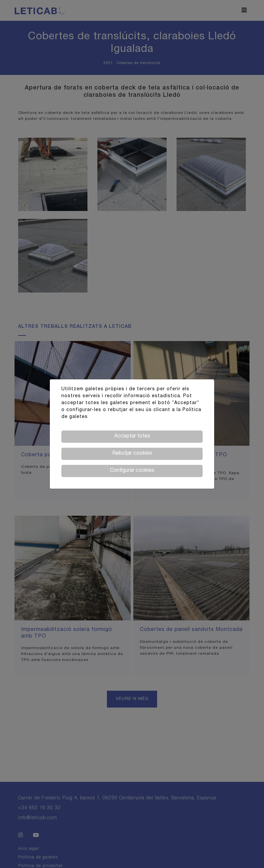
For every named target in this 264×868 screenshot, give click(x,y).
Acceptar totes (132, 436)
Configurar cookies (132, 471)
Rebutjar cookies (132, 454)
